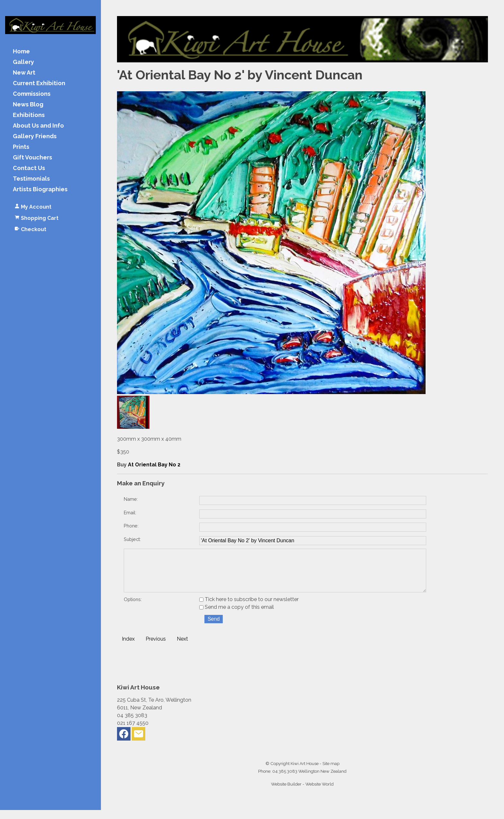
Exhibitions (29, 115)
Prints (21, 147)
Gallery (23, 62)
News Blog (28, 105)
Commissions (32, 94)
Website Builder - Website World (302, 793)
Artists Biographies (40, 189)
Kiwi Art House (305, 772)
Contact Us (29, 168)
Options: (133, 608)
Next (182, 648)
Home (21, 52)
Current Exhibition (39, 83)
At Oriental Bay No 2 (154, 465)
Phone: (131, 526)
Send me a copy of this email (237, 616)
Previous (156, 648)
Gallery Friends (35, 136)
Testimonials (31, 179)
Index (128, 648)
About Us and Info (38, 126)
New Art (24, 73)
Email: (130, 513)
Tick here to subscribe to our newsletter (249, 608)
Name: (131, 499)
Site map (331, 772)
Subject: (132, 539)
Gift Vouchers (32, 158)
